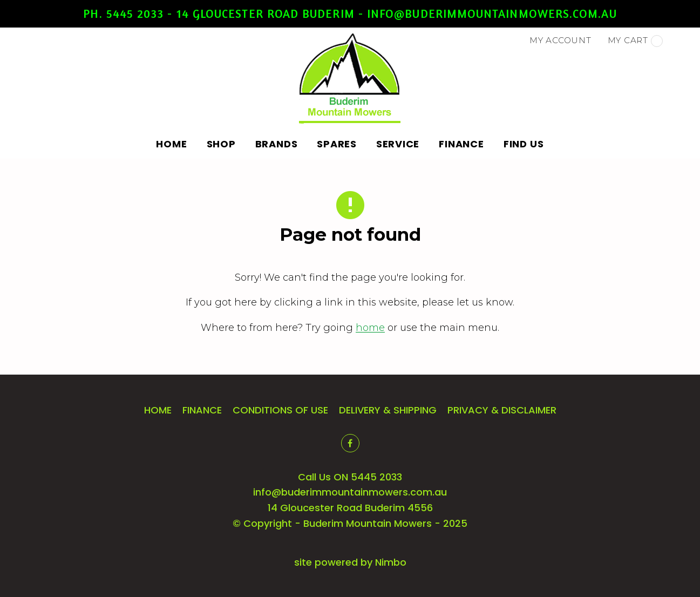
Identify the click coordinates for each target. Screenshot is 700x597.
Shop (221, 144)
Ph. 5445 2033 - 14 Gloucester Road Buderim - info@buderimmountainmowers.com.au (350, 13)
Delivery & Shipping (388, 410)
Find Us (524, 144)
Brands (277, 144)
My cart (635, 41)
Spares (337, 144)
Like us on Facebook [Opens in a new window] (350, 443)
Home (172, 144)
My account (560, 40)
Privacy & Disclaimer (502, 410)
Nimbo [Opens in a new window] (391, 562)
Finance (461, 144)
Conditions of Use (280, 410)
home (370, 328)
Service (398, 144)
